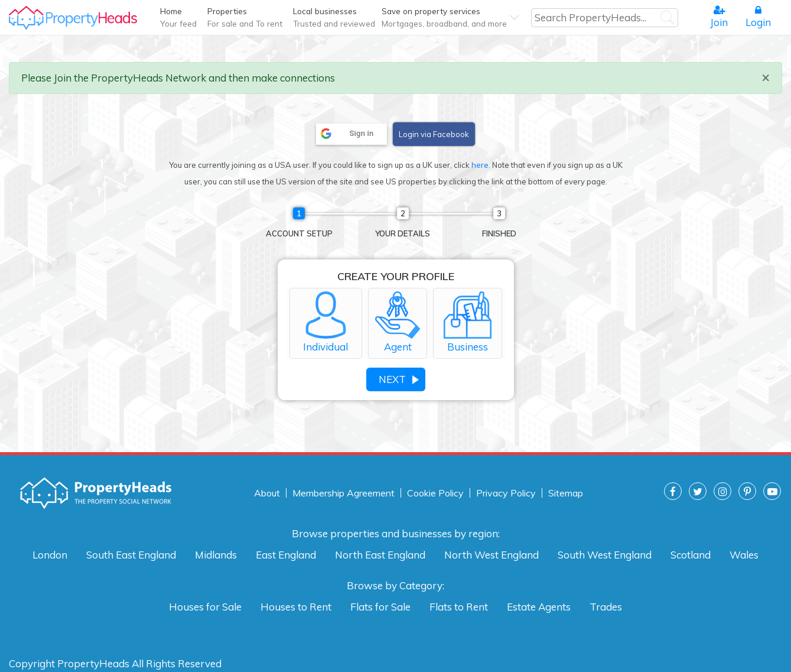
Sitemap (566, 493)
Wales (744, 555)
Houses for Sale (205, 607)
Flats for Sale (380, 607)
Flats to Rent (459, 607)
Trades (606, 607)
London (50, 555)
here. (481, 165)
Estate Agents (539, 607)
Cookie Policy (435, 493)
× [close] (766, 77)
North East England (380, 555)
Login (758, 17)
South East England (131, 555)
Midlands (216, 555)
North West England (491, 555)
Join (719, 17)
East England (286, 555)
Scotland (691, 555)
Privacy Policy (506, 493)
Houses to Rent (296, 607)
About (267, 493)
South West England (605, 555)
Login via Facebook (434, 134)
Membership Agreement (344, 493)
